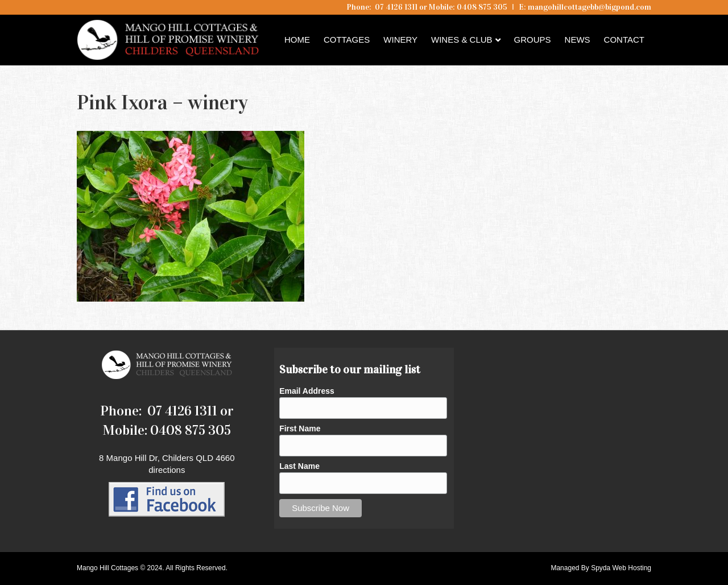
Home (297, 40)
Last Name (299, 466)
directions (167, 470)
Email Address (307, 391)
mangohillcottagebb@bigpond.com (590, 7)
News (578, 40)
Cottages (347, 40)
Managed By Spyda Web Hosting (601, 568)
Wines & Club (462, 40)
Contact (624, 40)
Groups (533, 40)
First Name (300, 429)
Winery (400, 40)
